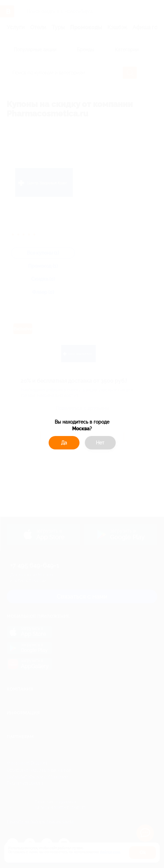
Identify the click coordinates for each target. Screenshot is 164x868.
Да (64, 443)
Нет (100, 443)
